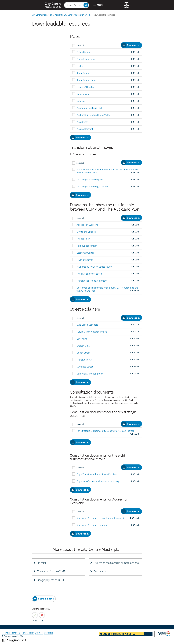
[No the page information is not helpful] (42, 615)
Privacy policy (28, 633)
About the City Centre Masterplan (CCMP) (73, 15)
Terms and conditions (11, 633)
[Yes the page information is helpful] (35, 615)
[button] (98, 5)
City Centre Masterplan (42, 15)
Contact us (49, 633)
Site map (39, 633)
